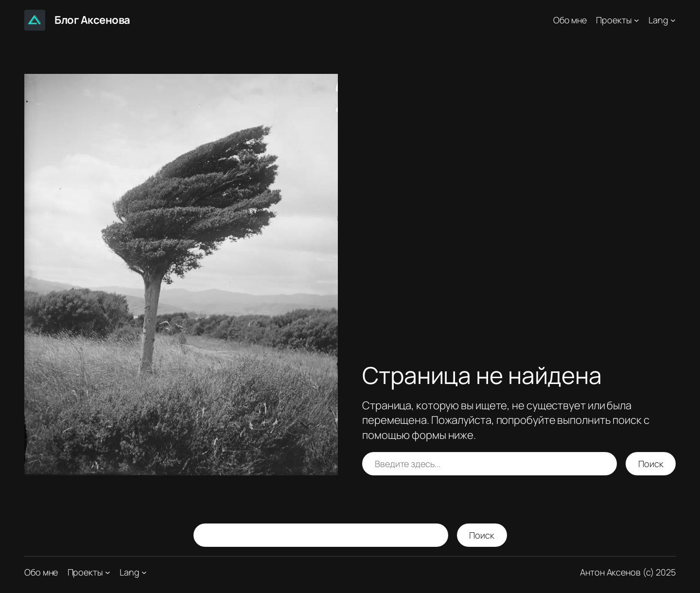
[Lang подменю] (673, 20)
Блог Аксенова (92, 20)
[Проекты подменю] (637, 20)
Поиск (651, 464)
